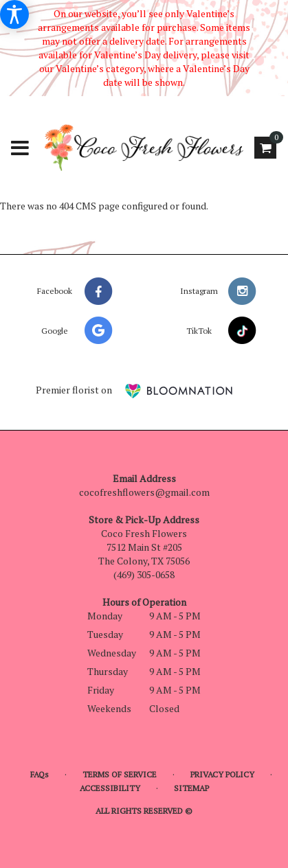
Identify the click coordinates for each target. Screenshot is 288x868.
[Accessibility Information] (14, 14)
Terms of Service (120, 774)
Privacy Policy (222, 774)
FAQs (40, 774)
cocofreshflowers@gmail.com (144, 492)
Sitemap (191, 788)
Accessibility (110, 788)
